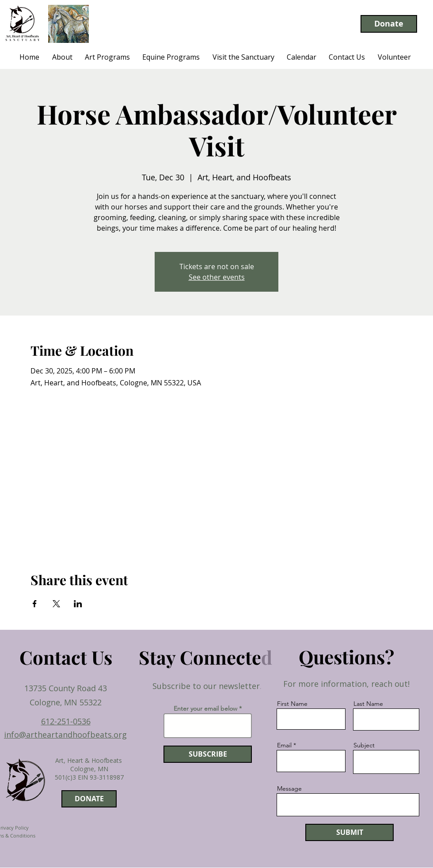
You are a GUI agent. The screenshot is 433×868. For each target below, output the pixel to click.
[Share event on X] (56, 604)
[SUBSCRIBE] (208, 754)
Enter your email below (205, 708)
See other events (217, 277)
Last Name (368, 704)
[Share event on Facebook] (35, 604)
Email (284, 745)
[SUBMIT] (349, 832)
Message (289, 788)
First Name (292, 704)
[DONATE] (89, 799)
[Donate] (389, 24)
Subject (364, 745)
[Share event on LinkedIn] (78, 604)
